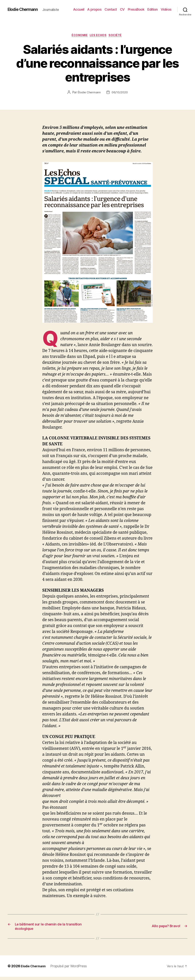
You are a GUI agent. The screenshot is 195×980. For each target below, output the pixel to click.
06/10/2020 (120, 93)
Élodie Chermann (89, 93)
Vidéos (166, 9)
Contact (111, 9)
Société (118, 36)
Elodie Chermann (25, 10)
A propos (94, 9)
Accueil (79, 9)
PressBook (136, 9)
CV (122, 9)
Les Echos (99, 36)
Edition (153, 9)
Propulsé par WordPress (72, 969)
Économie (78, 36)
